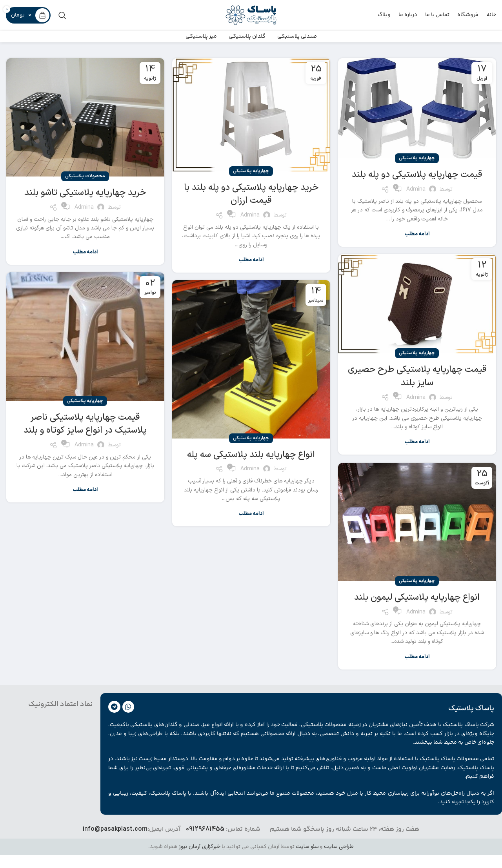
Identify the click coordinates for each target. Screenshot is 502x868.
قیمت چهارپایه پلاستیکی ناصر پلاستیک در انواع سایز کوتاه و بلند (85, 437)
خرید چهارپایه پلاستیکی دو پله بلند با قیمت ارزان (251, 207)
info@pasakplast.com (115, 842)
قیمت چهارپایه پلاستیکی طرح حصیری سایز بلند (417, 389)
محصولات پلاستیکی (85, 189)
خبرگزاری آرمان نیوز (200, 860)
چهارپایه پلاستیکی (417, 171)
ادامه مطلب (417, 247)
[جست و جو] (62, 18)
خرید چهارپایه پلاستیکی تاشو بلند (85, 206)
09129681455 (205, 842)
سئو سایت (307, 860)
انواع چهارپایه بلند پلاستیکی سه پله (251, 467)
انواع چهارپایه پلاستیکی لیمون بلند (417, 610)
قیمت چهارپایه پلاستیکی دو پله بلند (417, 187)
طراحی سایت (339, 860)
